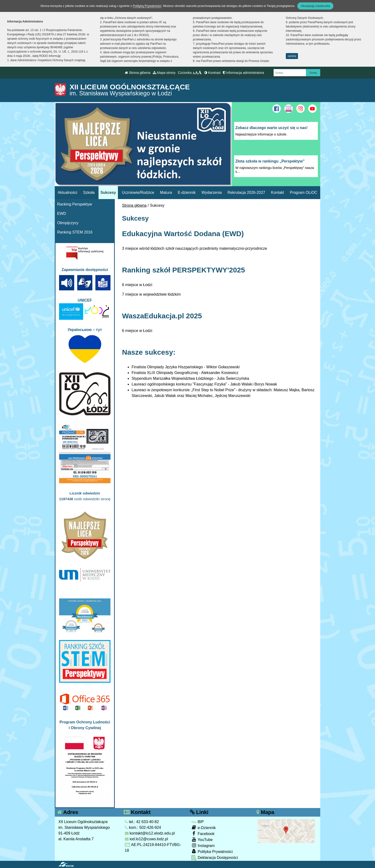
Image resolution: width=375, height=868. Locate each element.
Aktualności (67, 193)
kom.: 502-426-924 (143, 827)
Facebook (203, 833)
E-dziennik (187, 193)
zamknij (292, 56)
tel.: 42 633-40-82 (142, 822)
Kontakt (277, 193)
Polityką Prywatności (147, 6)
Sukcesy (108, 193)
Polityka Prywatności (212, 851)
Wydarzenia (212, 193)
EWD (62, 214)
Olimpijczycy (68, 223)
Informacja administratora (243, 73)
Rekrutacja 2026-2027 (246, 193)
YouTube (202, 839)
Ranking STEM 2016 (75, 232)
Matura (166, 193)
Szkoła (89, 193)
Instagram (203, 845)
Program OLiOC (304, 193)
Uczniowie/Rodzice (138, 193)
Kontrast (212, 73)
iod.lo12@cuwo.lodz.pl (146, 839)
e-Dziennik (203, 827)
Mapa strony (164, 73)
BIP (197, 822)
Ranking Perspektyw (75, 204)
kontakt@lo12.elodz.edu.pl (150, 833)
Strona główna (138, 73)
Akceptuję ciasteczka (315, 6)
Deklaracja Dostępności (215, 858)
